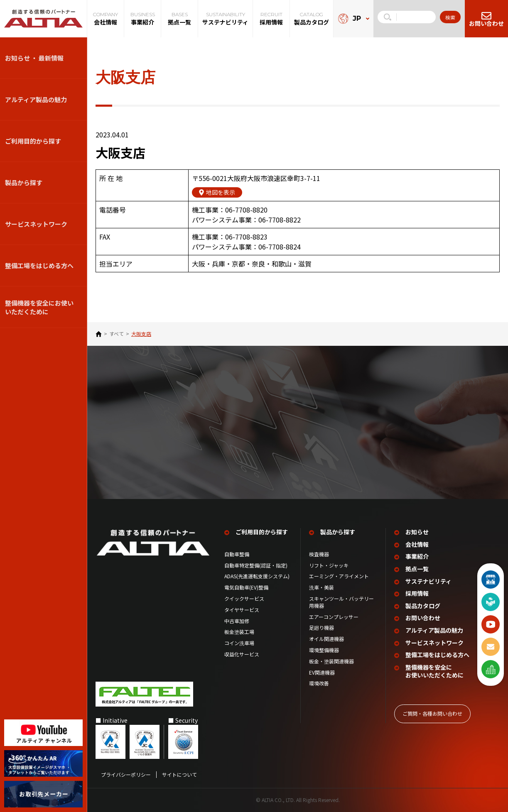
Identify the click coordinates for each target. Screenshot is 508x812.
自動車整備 (237, 554)
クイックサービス (244, 599)
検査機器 (319, 554)
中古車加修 (237, 621)
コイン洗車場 (239, 643)
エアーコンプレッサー (334, 616)
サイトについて (179, 774)
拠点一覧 (417, 569)
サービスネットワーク (36, 224)
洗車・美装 (321, 587)
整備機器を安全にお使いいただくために (39, 307)
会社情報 (417, 544)
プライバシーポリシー (126, 774)
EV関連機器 (322, 672)
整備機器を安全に (434, 671)
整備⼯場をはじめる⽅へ (39, 265)
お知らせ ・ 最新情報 (34, 58)
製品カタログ (423, 605)
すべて (117, 334)
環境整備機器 (324, 650)
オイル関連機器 (326, 639)
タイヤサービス (242, 609)
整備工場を (437, 655)
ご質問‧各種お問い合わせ (432, 713)
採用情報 (417, 593)
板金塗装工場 (239, 632)
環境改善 (319, 683)
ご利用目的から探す (33, 141)
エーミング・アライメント (339, 576)
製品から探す (24, 182)
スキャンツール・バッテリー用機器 (341, 602)
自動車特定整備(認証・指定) (258, 565)
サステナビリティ (428, 581)
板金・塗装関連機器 (331, 661)
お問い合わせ (423, 618)
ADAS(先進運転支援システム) (257, 576)
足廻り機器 (321, 628)
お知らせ (417, 532)
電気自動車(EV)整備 (246, 587)
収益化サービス (242, 654)
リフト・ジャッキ (329, 565)
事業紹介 (417, 556)
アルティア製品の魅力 (36, 99)
